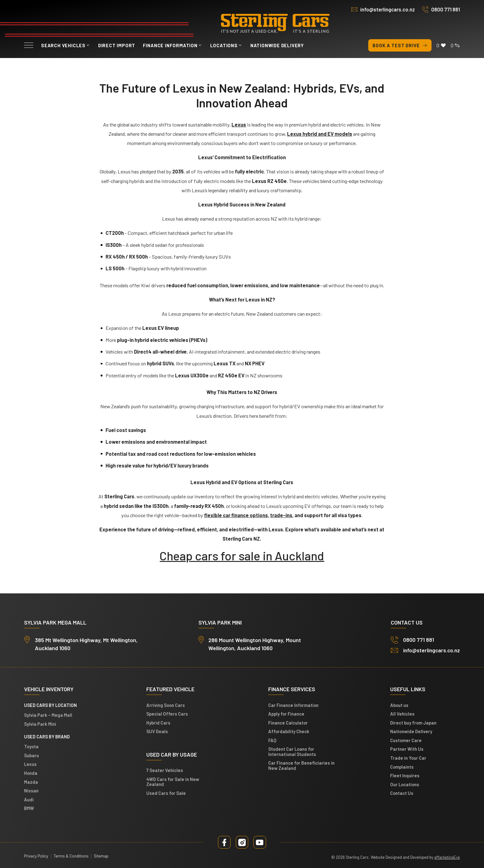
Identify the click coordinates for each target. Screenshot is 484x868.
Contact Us (402, 793)
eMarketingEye (447, 857)
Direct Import (117, 45)
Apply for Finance (286, 714)
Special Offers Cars (167, 714)
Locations (224, 45)
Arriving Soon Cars (166, 705)
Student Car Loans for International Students (292, 752)
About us (399, 705)
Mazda (31, 782)
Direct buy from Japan (413, 723)
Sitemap (101, 856)
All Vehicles (402, 714)
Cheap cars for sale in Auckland (242, 556)
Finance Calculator (288, 723)
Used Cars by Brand (47, 737)
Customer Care (406, 740)
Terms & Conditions (71, 856)
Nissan (31, 791)
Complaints (402, 767)
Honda (31, 773)
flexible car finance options (236, 515)
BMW (29, 808)
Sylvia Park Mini (40, 724)
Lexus (30, 764)
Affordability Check (289, 732)
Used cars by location (50, 705)
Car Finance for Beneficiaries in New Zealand (301, 766)
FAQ (272, 740)
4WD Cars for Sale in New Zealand (173, 782)
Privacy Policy (36, 856)
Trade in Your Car (408, 758)
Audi (29, 799)
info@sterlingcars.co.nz (388, 9)
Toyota (31, 747)
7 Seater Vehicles (165, 770)
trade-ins (281, 515)
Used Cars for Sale (166, 793)
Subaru (31, 755)
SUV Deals (157, 732)
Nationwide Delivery (277, 45)
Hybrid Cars (158, 723)
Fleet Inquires (405, 776)
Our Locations (405, 784)
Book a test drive (400, 46)
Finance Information (170, 45)
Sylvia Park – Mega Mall (48, 715)
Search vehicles (63, 45)
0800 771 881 (446, 9)
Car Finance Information (293, 705)
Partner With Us (407, 749)
